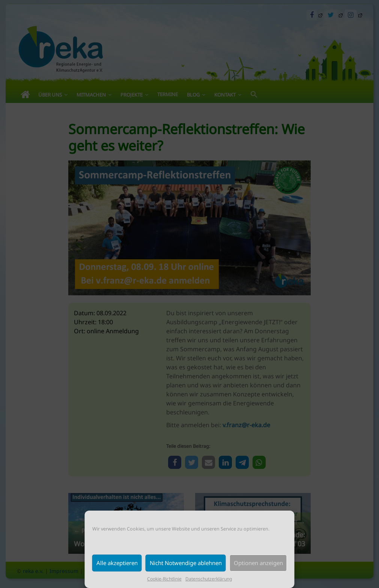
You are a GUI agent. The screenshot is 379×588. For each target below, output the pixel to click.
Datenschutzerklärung (209, 579)
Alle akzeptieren (117, 563)
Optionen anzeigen (258, 563)
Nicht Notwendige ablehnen (186, 563)
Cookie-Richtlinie (164, 579)
